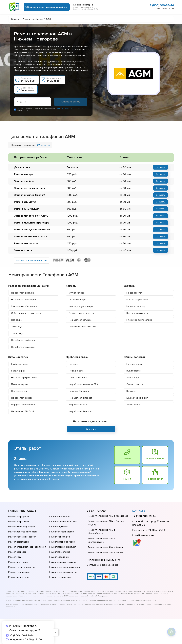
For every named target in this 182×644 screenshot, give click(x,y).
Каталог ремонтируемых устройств (47, 7)
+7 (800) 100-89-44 (161, 5)
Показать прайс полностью (32, 261)
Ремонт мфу (15, 557)
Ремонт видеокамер (60, 517)
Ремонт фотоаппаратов (61, 532)
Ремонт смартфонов (19, 517)
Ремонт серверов (17, 552)
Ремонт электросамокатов (63, 572)
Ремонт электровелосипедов (64, 567)
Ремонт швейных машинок (63, 562)
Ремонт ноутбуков (59, 527)
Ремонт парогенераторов (22, 527)
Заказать (160, 167)
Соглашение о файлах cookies (103, 565)
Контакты (139, 511)
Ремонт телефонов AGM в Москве (106, 552)
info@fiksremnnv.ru (143, 535)
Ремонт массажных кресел (22, 537)
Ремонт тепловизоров (61, 577)
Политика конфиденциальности (103, 560)
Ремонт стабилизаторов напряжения (27, 547)
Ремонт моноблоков (60, 552)
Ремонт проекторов (19, 577)
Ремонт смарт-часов (19, 522)
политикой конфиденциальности (69, 109)
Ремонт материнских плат (63, 547)
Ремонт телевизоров (19, 572)
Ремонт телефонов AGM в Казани (105, 547)
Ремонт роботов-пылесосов (23, 532)
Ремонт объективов (59, 537)
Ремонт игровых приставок (63, 522)
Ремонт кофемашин (18, 542)
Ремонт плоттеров (18, 562)
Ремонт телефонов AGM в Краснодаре (108, 516)
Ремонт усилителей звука (22, 567)
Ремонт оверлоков (59, 557)
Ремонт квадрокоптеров (62, 542)
